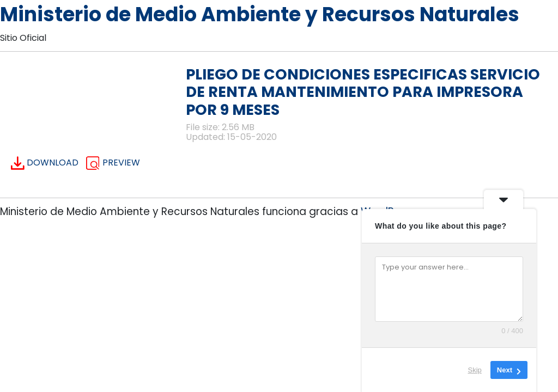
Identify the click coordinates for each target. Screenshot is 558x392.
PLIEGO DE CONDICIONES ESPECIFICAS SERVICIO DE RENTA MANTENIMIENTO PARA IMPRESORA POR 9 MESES (363, 92)
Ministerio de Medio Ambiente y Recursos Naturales (260, 14)
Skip (475, 370)
